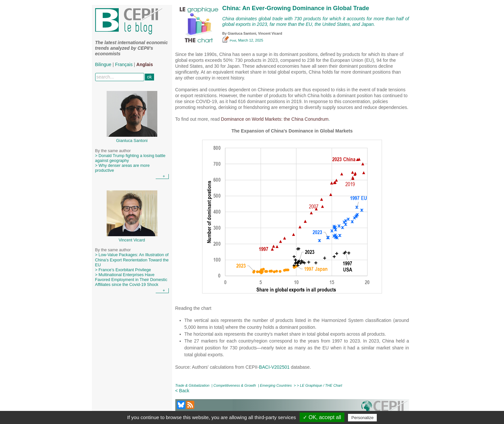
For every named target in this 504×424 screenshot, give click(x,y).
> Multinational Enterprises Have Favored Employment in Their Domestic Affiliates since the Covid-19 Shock (131, 280)
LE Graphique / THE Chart (321, 385)
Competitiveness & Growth (235, 385)
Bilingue (103, 64)
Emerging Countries (276, 385)
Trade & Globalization (192, 385)
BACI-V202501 (274, 367)
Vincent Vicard (270, 33)
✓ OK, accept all (322, 417)
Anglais (145, 64)
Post (229, 40)
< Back (182, 391)
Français (124, 64)
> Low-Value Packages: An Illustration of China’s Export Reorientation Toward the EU (132, 260)
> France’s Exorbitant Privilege (123, 270)
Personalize (362, 418)
